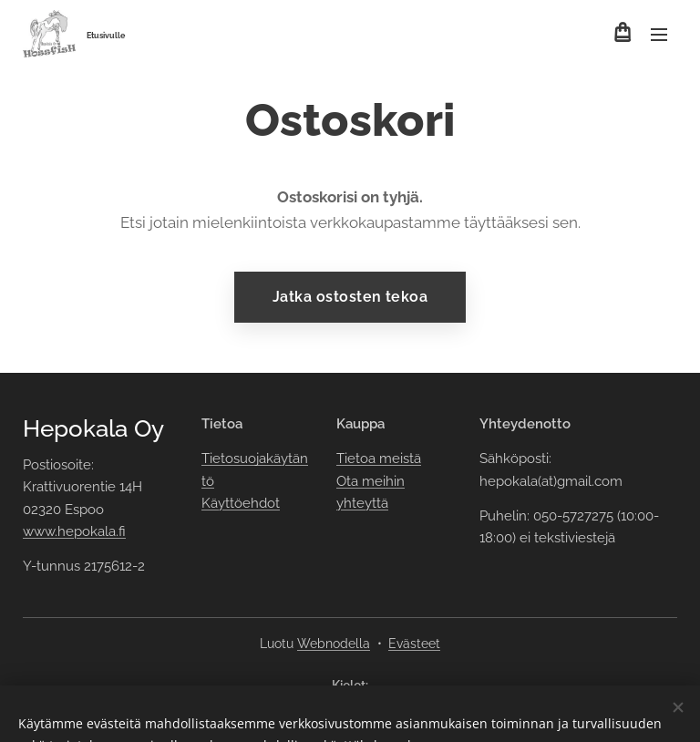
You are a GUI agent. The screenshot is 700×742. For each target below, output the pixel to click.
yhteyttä (362, 503)
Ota (349, 480)
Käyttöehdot (241, 503)
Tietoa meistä (379, 459)
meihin (383, 480)
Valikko (659, 35)
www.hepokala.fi (74, 531)
